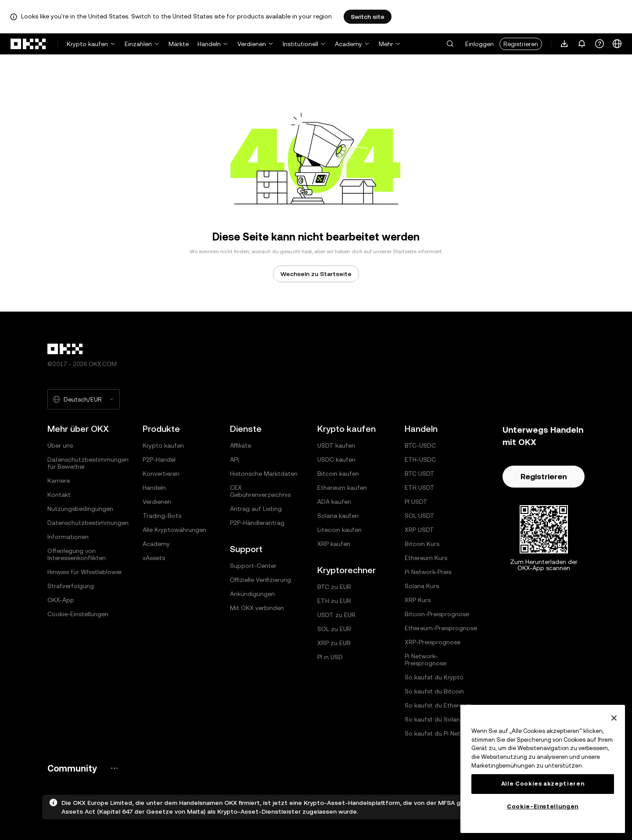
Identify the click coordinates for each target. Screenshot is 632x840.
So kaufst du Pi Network (440, 733)
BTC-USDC (420, 445)
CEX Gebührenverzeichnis (260, 491)
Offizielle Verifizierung (260, 580)
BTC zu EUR (334, 587)
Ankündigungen (252, 594)
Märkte (179, 44)
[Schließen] (614, 718)
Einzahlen (138, 44)
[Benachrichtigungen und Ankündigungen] (582, 44)
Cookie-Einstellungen (78, 614)
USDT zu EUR (336, 615)
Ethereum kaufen (342, 488)
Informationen (68, 537)
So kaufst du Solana (434, 719)
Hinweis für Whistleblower (85, 572)
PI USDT (416, 502)
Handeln (209, 44)
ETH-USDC (420, 459)
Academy (348, 44)
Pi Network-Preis (428, 572)
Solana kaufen (338, 516)
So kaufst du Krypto (434, 677)
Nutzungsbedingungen (80, 509)
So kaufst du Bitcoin (434, 691)
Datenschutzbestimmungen (88, 523)
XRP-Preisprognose (433, 642)
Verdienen (252, 44)
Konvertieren (161, 474)
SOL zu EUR (334, 629)
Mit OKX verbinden (257, 608)
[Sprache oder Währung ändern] (617, 44)
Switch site (368, 17)
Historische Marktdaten (264, 474)
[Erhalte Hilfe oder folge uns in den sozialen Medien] (600, 44)
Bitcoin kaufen (338, 474)
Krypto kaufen (87, 44)
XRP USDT (419, 530)
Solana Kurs (422, 586)
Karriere (59, 481)
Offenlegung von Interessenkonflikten (77, 554)
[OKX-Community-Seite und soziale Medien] (114, 768)
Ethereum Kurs (426, 558)
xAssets (154, 558)
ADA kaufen (334, 502)
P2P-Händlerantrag (257, 523)
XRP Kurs (418, 600)
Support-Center (253, 566)
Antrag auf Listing (256, 509)
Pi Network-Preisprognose (426, 660)
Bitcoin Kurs (422, 544)
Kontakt (59, 495)
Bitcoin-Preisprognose (437, 614)
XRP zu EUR (334, 643)
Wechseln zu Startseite (316, 274)
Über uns (60, 445)
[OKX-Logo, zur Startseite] (29, 44)
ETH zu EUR (334, 601)
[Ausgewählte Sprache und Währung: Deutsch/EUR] (84, 399)
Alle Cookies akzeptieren (543, 784)
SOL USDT (420, 516)
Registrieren (521, 44)
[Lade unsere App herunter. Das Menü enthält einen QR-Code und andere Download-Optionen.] (564, 44)
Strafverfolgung (71, 586)
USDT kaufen (336, 445)
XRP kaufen (334, 544)
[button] (450, 44)
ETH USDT (420, 488)
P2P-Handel (159, 459)
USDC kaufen (336, 459)
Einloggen (479, 44)
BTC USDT (420, 474)
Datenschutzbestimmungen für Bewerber (88, 463)
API (234, 459)
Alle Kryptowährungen (174, 530)
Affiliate (241, 445)
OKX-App (61, 600)
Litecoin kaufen (339, 530)
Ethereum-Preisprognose (441, 628)
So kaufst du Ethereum (438, 705)
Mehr (386, 44)
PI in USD (330, 657)
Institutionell (300, 44)
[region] (543, 769)
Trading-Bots (162, 516)
